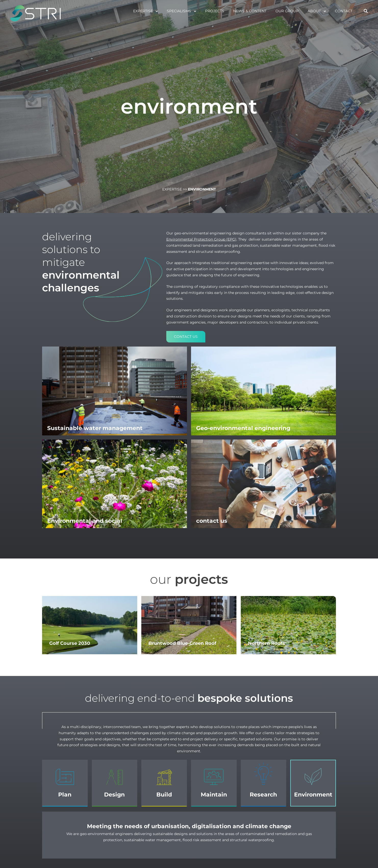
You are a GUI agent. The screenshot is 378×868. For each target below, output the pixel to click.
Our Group (287, 11)
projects (215, 11)
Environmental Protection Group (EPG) (201, 239)
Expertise (143, 11)
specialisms (179, 11)
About (314, 11)
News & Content (250, 11)
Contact (344, 11)
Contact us (186, 337)
